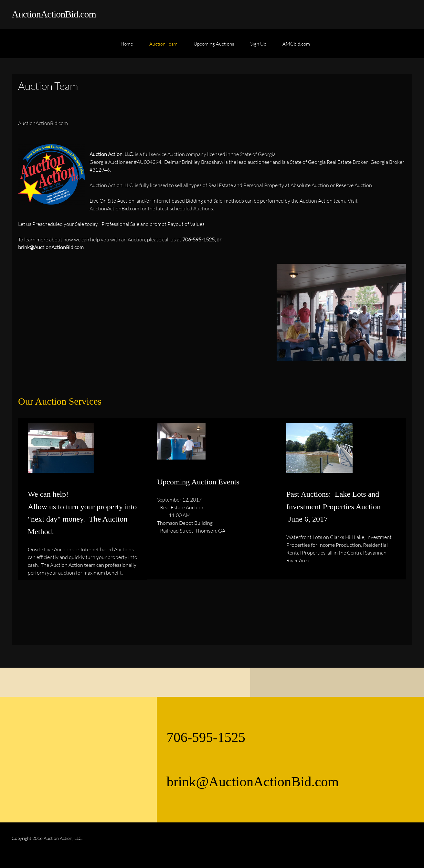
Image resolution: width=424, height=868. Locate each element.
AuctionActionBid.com (54, 14)
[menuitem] (127, 47)
